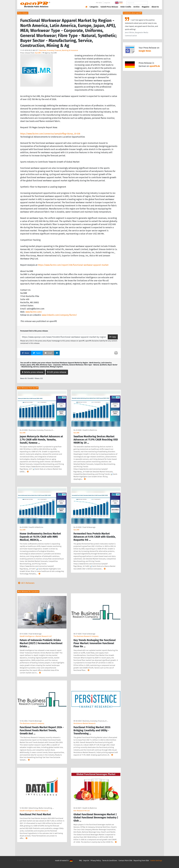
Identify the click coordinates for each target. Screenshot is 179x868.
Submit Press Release (109, 7)
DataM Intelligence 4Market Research (34, 811)
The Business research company (32, 723)
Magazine (146, 7)
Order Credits (126, 7)
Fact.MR (38, 53)
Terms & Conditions (110, 861)
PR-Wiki (99, 3)
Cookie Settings (156, 861)
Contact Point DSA (125, 861)
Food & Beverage (89, 527)
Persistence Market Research (85, 723)
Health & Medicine (90, 430)
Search (153, 3)
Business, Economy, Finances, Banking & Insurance (59, 50)
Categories (94, 7)
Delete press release (33, 372)
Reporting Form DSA (141, 861)
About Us (155, 7)
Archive (137, 7)
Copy (113, 337)
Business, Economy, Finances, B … (42, 430)
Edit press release (57, 372)
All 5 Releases (26, 583)
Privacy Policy (96, 861)
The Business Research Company (86, 636)
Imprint (107, 3)
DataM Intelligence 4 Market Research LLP (36, 636)
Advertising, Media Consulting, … (41, 808)
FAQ (80, 861)
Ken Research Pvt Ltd (82, 811)
